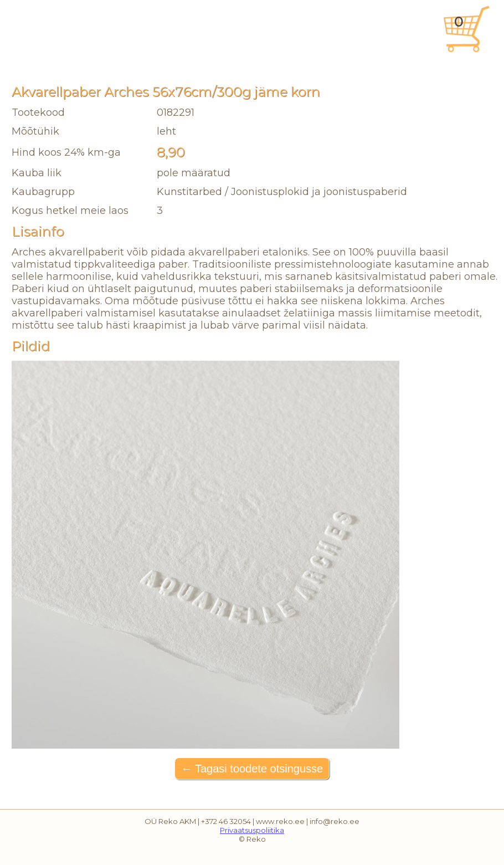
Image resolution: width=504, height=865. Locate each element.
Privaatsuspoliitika (252, 830)
